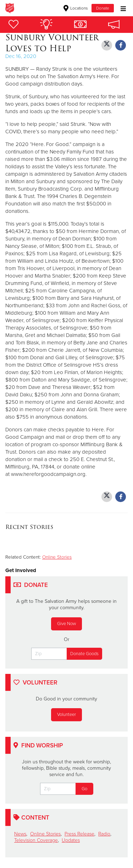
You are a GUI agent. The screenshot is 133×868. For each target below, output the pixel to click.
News (20, 834)
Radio (104, 834)
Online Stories (57, 557)
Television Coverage (36, 840)
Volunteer (66, 715)
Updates (71, 840)
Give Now (66, 624)
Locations (76, 8)
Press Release (79, 834)
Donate (103, 8)
